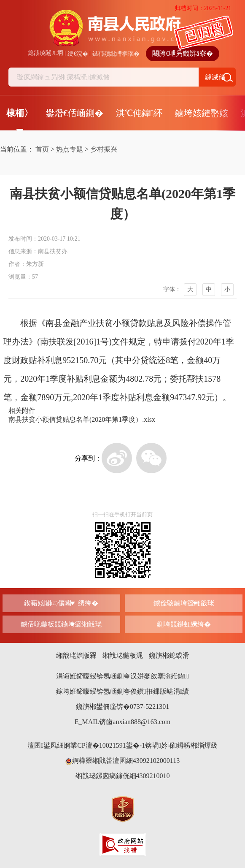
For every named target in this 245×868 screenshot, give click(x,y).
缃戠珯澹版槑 (76, 655)
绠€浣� (78, 54)
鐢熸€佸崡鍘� (74, 113)
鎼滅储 (215, 77)
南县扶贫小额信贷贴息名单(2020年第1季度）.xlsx (82, 419)
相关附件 (22, 411)
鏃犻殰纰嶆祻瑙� (116, 54)
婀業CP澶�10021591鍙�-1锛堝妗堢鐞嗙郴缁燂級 (141, 745)
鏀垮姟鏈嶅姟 (202, 113)
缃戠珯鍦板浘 (123, 655)
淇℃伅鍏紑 (139, 113)
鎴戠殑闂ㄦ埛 (46, 53)
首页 (42, 149)
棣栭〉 (20, 113)
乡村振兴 (104, 149)
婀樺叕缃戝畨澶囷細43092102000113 (123, 761)
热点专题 (70, 149)
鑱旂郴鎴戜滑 (169, 655)
